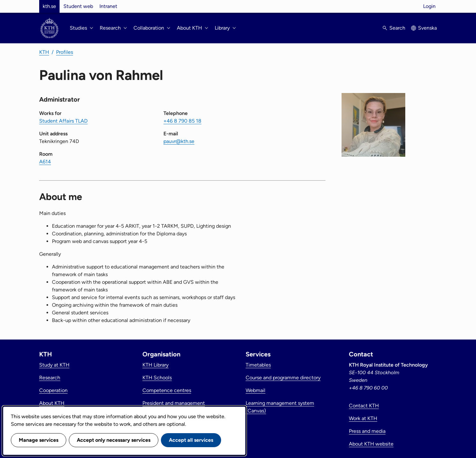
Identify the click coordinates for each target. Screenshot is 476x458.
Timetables (258, 365)
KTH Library (155, 365)
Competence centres (167, 390)
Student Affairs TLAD (63, 121)
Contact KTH (364, 406)
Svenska (427, 28)
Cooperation (53, 390)
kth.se (49, 6)
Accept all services (191, 440)
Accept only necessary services (114, 440)
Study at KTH (54, 365)
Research (50, 378)
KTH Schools (157, 378)
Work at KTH (363, 418)
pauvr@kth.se (179, 141)
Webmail (256, 390)
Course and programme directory (283, 378)
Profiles (65, 52)
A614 (45, 162)
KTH (44, 52)
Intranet (108, 6)
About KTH (52, 403)
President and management (174, 403)
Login (429, 6)
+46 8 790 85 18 (182, 121)
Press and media (367, 431)
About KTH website (371, 444)
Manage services (39, 440)
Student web (78, 6)
